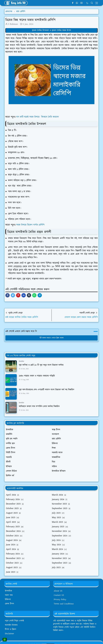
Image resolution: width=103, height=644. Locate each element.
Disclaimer (9, 634)
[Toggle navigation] (96, 3)
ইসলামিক (21, 362)
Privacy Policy (60, 599)
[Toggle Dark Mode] (87, 3)
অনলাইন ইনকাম (11, 625)
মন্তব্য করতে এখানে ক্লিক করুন (52, 338)
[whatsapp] (77, 3)
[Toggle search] (92, 3)
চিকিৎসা (8, 599)
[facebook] (73, 3)
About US (58, 591)
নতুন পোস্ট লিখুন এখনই (14, 621)
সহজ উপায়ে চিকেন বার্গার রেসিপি (30, 225)
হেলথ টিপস (9, 604)
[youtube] (81, 3)
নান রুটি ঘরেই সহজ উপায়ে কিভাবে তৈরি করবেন (37, 117)
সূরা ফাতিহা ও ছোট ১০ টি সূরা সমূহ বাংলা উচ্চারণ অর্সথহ (41, 365)
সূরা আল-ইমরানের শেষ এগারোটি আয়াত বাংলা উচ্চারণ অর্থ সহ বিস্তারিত (47, 390)
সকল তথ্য (9, 595)
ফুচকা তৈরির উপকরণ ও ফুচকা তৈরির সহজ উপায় (51, 30)
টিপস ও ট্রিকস (11, 629)
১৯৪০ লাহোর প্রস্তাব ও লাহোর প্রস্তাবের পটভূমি (37, 376)
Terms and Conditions (64, 604)
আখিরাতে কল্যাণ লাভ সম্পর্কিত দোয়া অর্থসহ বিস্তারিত (39, 406)
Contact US (59, 595)
